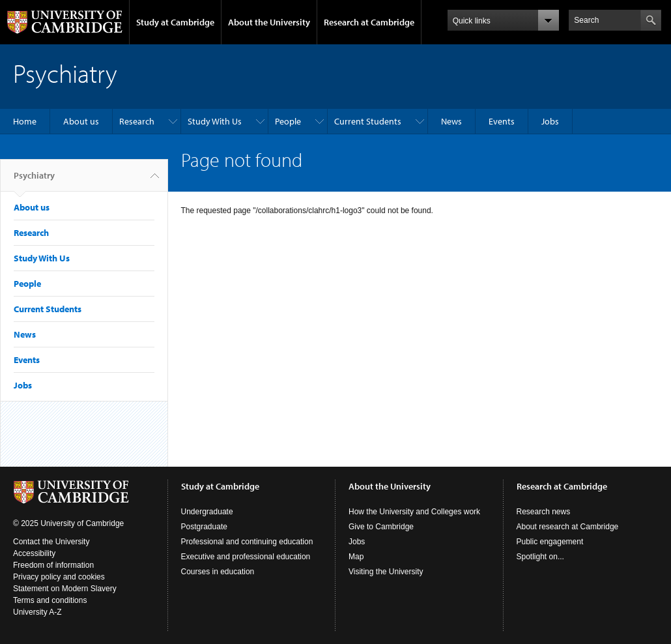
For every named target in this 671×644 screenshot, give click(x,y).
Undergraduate (207, 512)
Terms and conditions (50, 600)
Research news (544, 512)
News (451, 121)
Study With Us (215, 121)
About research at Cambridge (568, 527)
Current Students (368, 121)
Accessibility (34, 553)
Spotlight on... (540, 557)
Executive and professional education (246, 557)
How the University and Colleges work (414, 512)
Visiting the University (386, 572)
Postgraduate (204, 527)
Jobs (550, 121)
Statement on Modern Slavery (65, 589)
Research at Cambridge (369, 22)
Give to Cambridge (381, 527)
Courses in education (218, 572)
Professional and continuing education (247, 542)
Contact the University (51, 542)
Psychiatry (34, 181)
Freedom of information (53, 565)
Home (25, 121)
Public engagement (550, 542)
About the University (269, 22)
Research (137, 121)
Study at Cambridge (175, 22)
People (288, 121)
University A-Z (37, 612)
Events (502, 121)
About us (81, 121)
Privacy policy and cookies (59, 577)
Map (356, 557)
